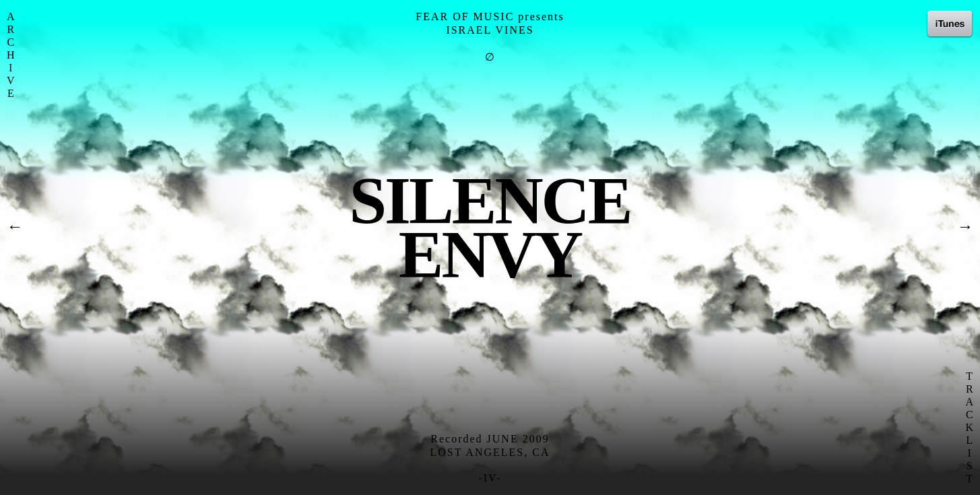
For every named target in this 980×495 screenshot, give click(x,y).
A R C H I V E (11, 55)
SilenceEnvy (490, 227)
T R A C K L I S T (969, 427)
